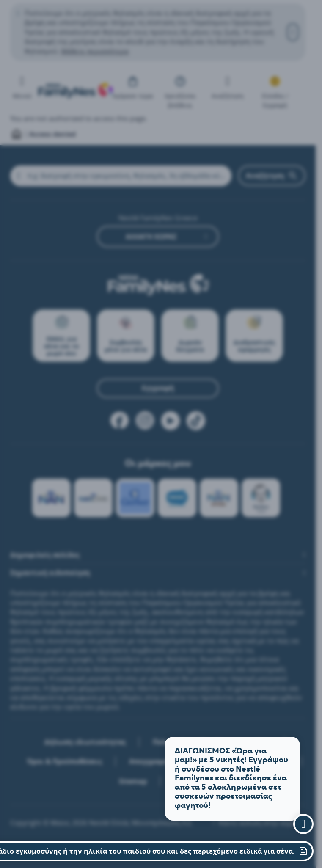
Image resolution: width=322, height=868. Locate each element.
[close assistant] (303, 824)
